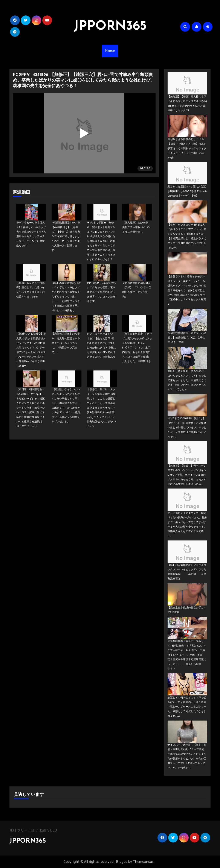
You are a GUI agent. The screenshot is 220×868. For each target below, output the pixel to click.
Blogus (122, 862)
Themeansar (143, 862)
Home (110, 51)
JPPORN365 (110, 27)
